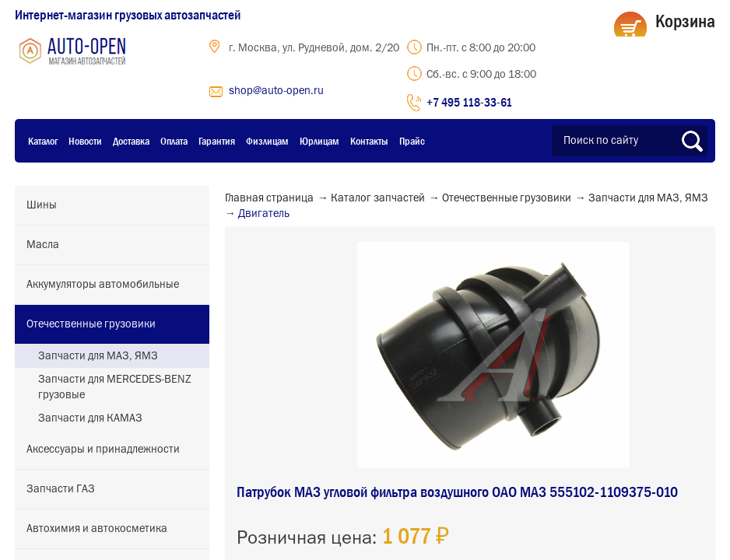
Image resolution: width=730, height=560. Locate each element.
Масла (43, 245)
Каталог (43, 141)
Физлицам (267, 141)
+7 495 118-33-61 (469, 102)
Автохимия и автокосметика (97, 529)
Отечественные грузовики (91, 324)
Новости (85, 141)
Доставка (131, 141)
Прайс (412, 141)
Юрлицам (319, 141)
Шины (42, 205)
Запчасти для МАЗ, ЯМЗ (98, 356)
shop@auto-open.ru (276, 91)
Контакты (369, 141)
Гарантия (217, 141)
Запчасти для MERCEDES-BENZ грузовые (115, 387)
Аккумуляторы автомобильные (103, 285)
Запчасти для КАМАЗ (90, 418)
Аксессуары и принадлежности (103, 450)
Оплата (174, 141)
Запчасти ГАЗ (61, 489)
